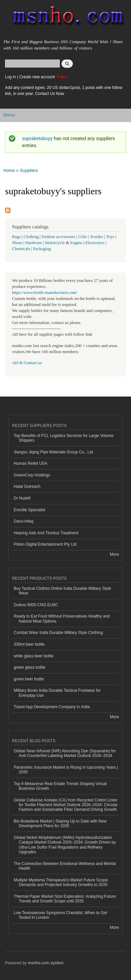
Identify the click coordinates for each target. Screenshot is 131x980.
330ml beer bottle (29, 644)
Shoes (17, 243)
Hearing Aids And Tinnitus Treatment (46, 533)
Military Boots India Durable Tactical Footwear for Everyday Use (57, 693)
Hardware (34, 243)
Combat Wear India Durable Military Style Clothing (58, 633)
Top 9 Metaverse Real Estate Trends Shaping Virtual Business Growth (60, 786)
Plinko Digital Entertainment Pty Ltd (45, 544)
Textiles (97, 237)
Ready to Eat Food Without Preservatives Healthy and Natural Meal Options (62, 619)
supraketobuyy (37, 138)
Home (9, 170)
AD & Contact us (27, 363)
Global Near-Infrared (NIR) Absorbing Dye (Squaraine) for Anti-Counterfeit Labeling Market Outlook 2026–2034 (65, 753)
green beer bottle (29, 679)
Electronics (95, 243)
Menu (9, 115)
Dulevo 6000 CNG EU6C (36, 605)
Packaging (42, 249)
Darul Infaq (24, 521)
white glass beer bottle (34, 656)
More (114, 554)
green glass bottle (30, 667)
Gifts (83, 237)
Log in (11, 77)
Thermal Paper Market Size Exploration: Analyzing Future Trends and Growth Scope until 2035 (65, 899)
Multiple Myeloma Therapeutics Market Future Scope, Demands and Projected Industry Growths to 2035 (61, 882)
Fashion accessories (58, 237)
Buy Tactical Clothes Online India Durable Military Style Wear (62, 591)
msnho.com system (46, 963)
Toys (110, 237)
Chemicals (22, 249)
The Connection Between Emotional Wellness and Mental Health (65, 866)
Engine (76, 243)
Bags (16, 237)
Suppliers (29, 170)
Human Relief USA (31, 463)
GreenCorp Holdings (32, 475)
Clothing (31, 237)
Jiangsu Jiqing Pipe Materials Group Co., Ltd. (54, 452)
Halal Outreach (27, 486)
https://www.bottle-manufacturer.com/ (45, 293)
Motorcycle (55, 243)
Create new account (37, 77)
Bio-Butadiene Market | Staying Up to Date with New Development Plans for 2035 (60, 824)
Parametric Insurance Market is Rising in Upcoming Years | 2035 (66, 770)
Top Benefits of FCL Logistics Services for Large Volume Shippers (64, 438)
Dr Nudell (22, 498)
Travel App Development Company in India (52, 707)
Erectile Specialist (30, 510)
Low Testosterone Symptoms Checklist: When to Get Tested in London (60, 915)
